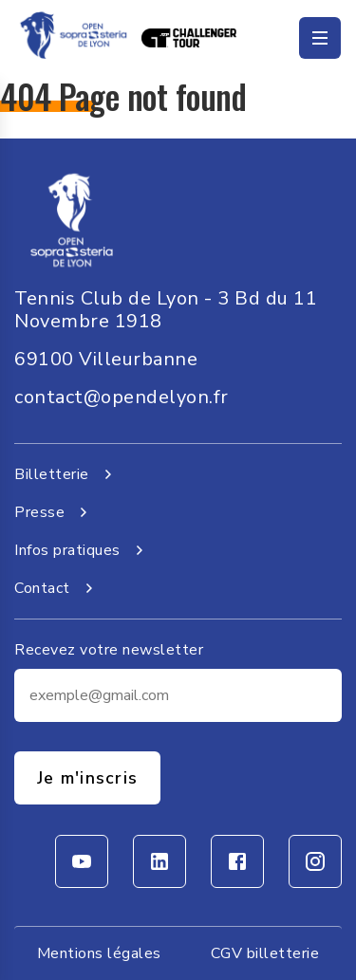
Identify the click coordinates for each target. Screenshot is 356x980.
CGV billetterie (265, 953)
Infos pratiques (83, 550)
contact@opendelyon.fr (122, 397)
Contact (57, 588)
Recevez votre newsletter (109, 650)
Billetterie (67, 474)
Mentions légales (99, 953)
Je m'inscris (87, 778)
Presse (55, 512)
